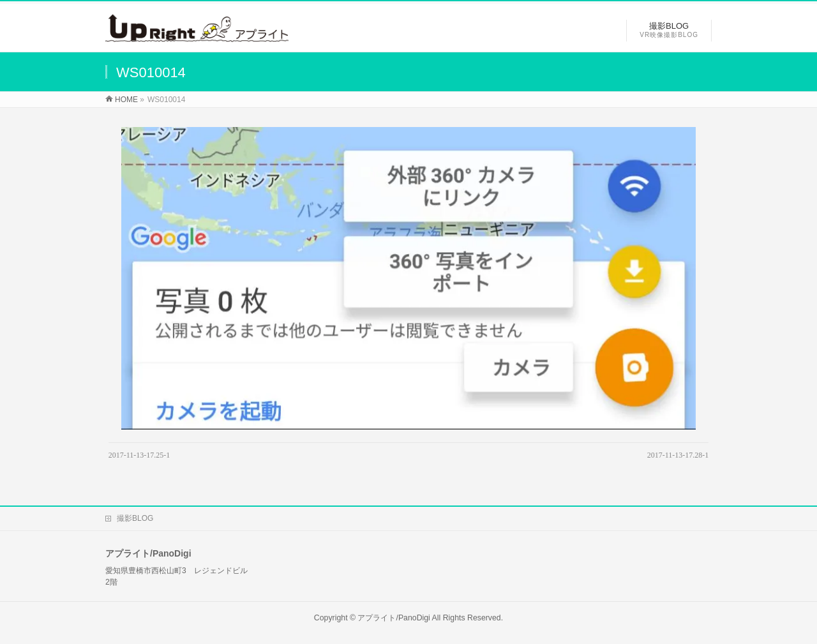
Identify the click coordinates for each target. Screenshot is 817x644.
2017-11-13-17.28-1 (678, 455)
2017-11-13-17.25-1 (139, 455)
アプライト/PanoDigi (394, 618)
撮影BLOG (135, 518)
